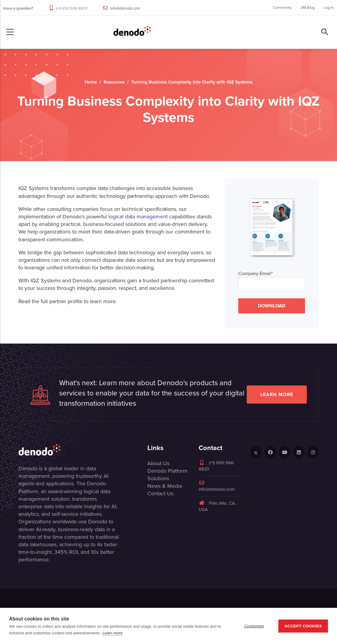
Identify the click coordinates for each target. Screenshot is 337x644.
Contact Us (160, 493)
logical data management (138, 217)
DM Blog (308, 8)
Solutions (158, 478)
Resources (114, 82)
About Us (158, 463)
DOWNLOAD (272, 306)
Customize (254, 626)
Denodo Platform (167, 471)
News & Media (165, 486)
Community (282, 8)
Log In (329, 8)
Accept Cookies (303, 626)
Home (91, 82)
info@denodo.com (125, 8)
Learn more (277, 394)
